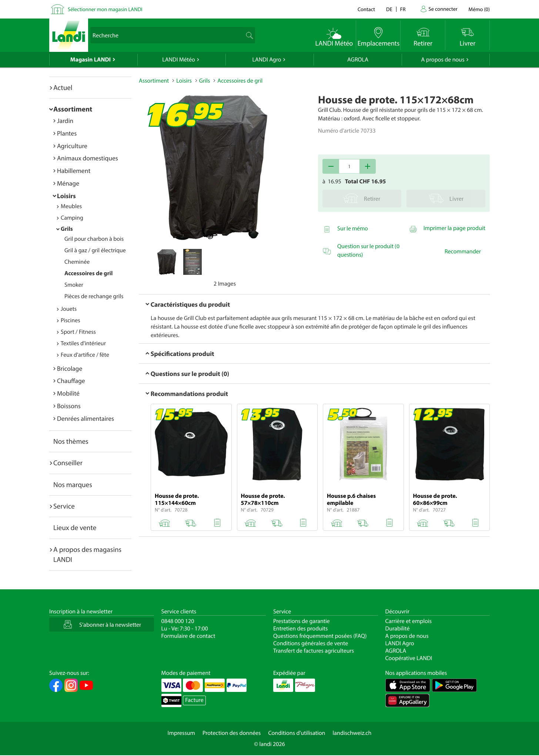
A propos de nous (443, 60)
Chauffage (71, 381)
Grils (67, 229)
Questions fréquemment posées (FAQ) (320, 636)
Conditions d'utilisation (297, 733)
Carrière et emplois (409, 621)
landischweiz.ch (352, 733)
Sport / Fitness (78, 332)
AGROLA (358, 60)
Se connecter (443, 9)
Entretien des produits (300, 629)
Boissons (69, 406)
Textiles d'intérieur (83, 343)
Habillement (74, 171)
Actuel (63, 87)
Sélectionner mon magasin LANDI (105, 9)
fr (403, 9)
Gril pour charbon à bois (94, 239)
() (479, 9)
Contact (366, 9)
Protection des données (232, 733)
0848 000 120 (178, 621)
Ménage (68, 183)
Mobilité (68, 393)
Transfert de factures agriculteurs (314, 651)
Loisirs (66, 196)
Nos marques (73, 484)
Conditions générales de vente (311, 643)
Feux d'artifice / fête (85, 355)
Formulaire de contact (188, 636)
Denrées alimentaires (86, 418)
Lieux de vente (75, 527)
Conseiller (68, 463)
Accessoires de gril (88, 273)
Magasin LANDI (91, 60)
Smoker (74, 285)
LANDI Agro (267, 60)
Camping (72, 218)
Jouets (69, 309)
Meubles (71, 206)
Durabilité (398, 629)
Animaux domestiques (88, 158)
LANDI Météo (179, 60)
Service (64, 506)
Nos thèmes (71, 441)
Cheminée (77, 262)
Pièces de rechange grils (94, 296)
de (389, 9)
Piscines (70, 320)
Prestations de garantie (302, 621)
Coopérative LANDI (409, 658)
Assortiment (73, 109)
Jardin (65, 121)
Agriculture (72, 146)
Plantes (67, 133)
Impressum (181, 733)
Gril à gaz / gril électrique (95, 250)
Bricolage (70, 368)
